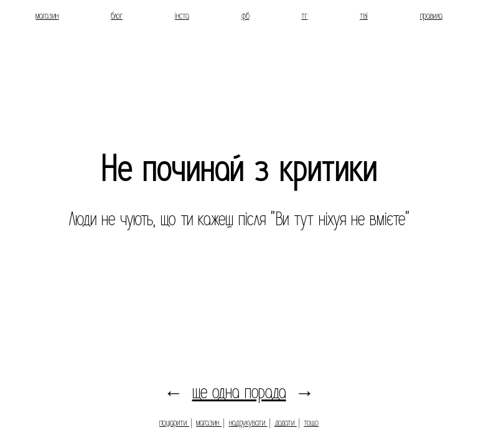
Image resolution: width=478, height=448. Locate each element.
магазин (47, 16)
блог (117, 16)
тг (304, 16)
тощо (311, 422)
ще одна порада (239, 392)
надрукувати (248, 422)
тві (364, 16)
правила (431, 16)
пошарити (174, 422)
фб (246, 16)
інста (182, 16)
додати (286, 422)
